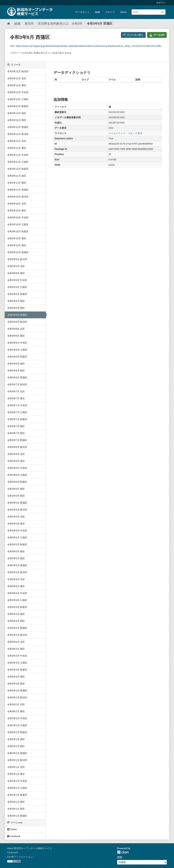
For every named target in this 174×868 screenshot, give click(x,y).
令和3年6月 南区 (16, 489)
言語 (119, 857)
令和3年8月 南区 (16, 364)
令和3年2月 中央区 (17, 718)
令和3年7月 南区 (16, 426)
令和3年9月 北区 (16, 266)
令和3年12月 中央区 (18, 92)
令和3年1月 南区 (16, 802)
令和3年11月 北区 (17, 141)
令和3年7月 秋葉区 (17, 419)
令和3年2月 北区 (16, 704)
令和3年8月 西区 (16, 371)
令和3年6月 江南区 (17, 475)
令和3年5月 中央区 (17, 531)
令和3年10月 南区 (17, 238)
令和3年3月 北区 (16, 642)
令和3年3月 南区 (16, 677)
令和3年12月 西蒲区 (18, 127)
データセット (82, 12)
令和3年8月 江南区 (17, 350)
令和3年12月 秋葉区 (18, 106)
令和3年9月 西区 (16, 308)
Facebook (14, 836)
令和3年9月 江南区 (17, 287)
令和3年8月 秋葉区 (17, 357)
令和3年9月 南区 (16, 301)
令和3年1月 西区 (16, 809)
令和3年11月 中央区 (18, 155)
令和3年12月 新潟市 (18, 71)
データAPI (157, 35)
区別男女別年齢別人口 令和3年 (60, 24)
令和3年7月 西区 (16, 433)
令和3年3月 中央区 (17, 656)
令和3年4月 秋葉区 (17, 607)
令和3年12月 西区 (17, 120)
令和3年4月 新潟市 (17, 572)
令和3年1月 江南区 (17, 788)
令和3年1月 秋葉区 (17, 795)
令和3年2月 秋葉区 (17, 732)
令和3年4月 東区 (16, 586)
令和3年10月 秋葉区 (18, 231)
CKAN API (13, 853)
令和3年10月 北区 (17, 204)
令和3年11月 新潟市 (18, 134)
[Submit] (162, 12)
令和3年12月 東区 (17, 85)
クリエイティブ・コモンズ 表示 (126, 133)
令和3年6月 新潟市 (17, 447)
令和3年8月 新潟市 (17, 322)
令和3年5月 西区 (16, 558)
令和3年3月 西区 (16, 684)
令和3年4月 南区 (16, 614)
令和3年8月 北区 (16, 329)
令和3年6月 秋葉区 (17, 482)
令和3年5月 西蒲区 (17, 565)
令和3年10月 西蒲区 (18, 252)
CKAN (123, 852)
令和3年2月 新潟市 (17, 697)
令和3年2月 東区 (16, 711)
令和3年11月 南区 (17, 176)
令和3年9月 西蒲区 (100, 24)
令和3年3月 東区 (16, 649)
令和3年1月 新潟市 (17, 760)
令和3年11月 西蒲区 (18, 190)
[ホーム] (9, 24)
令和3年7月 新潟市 (17, 384)
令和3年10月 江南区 (18, 224)
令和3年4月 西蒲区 (17, 628)
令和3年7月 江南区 (17, 412)
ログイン (161, 3)
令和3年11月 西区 (17, 183)
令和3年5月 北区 (16, 517)
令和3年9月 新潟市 (17, 259)
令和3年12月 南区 (17, 113)
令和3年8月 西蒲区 (17, 378)
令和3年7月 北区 (16, 391)
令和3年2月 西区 (16, 746)
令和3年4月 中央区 (17, 593)
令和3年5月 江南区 (17, 537)
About (123, 12)
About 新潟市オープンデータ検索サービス (30, 848)
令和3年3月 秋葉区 (17, 670)
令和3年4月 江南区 (17, 600)
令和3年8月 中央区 (17, 343)
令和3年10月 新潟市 (18, 197)
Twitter (12, 829)
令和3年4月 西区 (16, 621)
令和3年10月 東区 (17, 211)
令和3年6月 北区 (16, 454)
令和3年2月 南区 (16, 739)
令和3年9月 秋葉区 (17, 294)
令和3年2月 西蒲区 (17, 753)
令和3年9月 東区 (16, 273)
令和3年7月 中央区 (17, 405)
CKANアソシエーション (20, 857)
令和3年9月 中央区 (17, 280)
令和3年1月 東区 (16, 774)
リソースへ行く (133, 35)
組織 (97, 12)
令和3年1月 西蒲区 (17, 816)
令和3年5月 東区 (16, 524)
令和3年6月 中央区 (17, 468)
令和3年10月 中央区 (18, 218)
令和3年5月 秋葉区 (17, 544)
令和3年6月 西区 (16, 496)
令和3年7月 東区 (16, 398)
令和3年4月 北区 (16, 579)
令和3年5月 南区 (16, 551)
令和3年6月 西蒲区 (17, 503)
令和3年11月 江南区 (18, 162)
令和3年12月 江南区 (18, 99)
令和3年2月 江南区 (17, 725)
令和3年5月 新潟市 (17, 510)
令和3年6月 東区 (16, 461)
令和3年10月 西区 (17, 245)
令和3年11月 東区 (17, 148)
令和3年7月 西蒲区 (17, 440)
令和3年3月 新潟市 (17, 635)
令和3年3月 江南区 (17, 663)
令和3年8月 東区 (16, 336)
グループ (110, 12)
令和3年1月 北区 (16, 767)
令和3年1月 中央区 (17, 781)
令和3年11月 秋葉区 (18, 169)
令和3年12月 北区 (17, 78)
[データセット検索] (149, 12)
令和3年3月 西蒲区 (17, 691)
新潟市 (29, 24)
